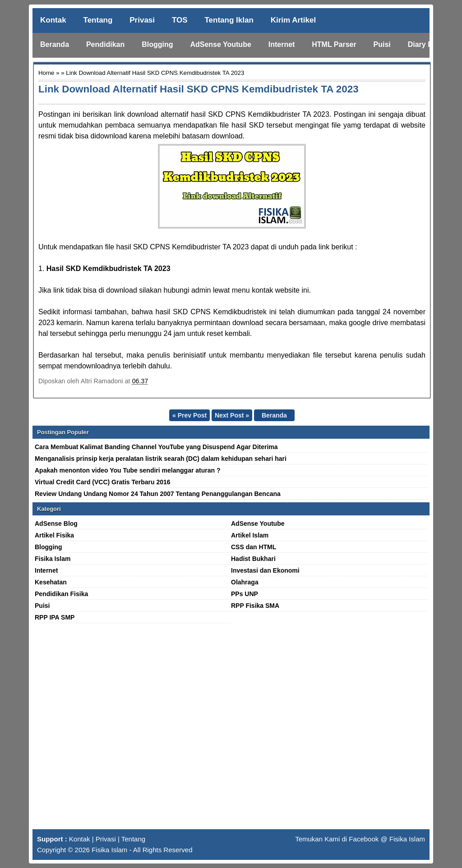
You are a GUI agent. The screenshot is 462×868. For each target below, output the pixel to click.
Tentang (98, 20)
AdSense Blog (56, 524)
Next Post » (232, 415)
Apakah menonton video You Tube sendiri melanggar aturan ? (128, 470)
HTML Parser (334, 44)
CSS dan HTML (254, 547)
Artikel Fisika (54, 535)
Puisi (382, 44)
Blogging (157, 44)
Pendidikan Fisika (61, 594)
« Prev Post (189, 415)
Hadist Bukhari (253, 559)
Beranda (55, 44)
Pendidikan (105, 44)
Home (46, 73)
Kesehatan (51, 582)
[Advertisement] (231, 730)
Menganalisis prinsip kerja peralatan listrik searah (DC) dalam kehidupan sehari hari (161, 459)
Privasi (142, 20)
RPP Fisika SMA (255, 606)
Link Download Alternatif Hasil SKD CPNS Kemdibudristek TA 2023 (199, 89)
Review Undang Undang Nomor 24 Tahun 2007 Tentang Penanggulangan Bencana (158, 494)
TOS (180, 20)
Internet (282, 44)
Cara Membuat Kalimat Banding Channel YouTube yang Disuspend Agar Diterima (156, 447)
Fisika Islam (53, 559)
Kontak (53, 20)
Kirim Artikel (293, 20)
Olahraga (245, 582)
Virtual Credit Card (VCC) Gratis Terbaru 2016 (103, 482)
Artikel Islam (250, 535)
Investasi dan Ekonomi (265, 570)
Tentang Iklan (229, 20)
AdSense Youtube (220, 44)
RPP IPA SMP (55, 617)
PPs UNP (245, 594)
